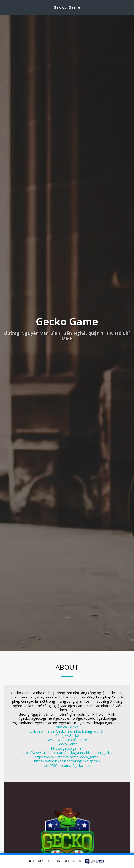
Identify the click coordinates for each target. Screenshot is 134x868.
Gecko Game (67, 744)
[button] (5, 7)
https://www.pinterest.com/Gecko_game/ (67, 757)
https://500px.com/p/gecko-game (67, 765)
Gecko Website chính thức (67, 740)
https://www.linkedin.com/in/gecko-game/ (67, 761)
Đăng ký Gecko (67, 736)
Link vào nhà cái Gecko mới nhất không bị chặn (67, 731)
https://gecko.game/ (67, 748)
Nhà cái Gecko (67, 727)
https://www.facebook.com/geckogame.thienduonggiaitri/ (67, 753)
